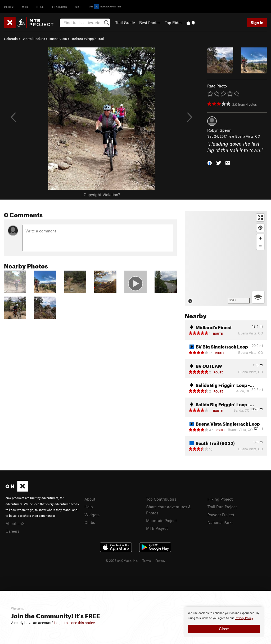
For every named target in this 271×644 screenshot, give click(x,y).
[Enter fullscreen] (260, 217)
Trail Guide (125, 23)
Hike (40, 6)
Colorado (11, 39)
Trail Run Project (222, 507)
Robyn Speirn (219, 130)
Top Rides (173, 23)
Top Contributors (161, 499)
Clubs (90, 522)
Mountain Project (161, 521)
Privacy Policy (244, 618)
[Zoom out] (260, 246)
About (90, 499)
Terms (147, 561)
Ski (78, 6)
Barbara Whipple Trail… (89, 39)
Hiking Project (220, 499)
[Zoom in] (260, 238)
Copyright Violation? (102, 195)
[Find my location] (260, 228)
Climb (9, 6)
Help (89, 507)
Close (224, 629)
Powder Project (221, 515)
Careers (12, 531)
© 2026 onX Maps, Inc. (122, 561)
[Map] (226, 258)
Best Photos (150, 23)
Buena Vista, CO (248, 136)
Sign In (257, 23)
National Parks (220, 522)
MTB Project (157, 528)
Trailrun (60, 6)
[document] (224, 622)
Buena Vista (58, 39)
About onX (15, 523)
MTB (25, 6)
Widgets (92, 515)
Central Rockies (33, 39)
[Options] (258, 297)
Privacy (160, 561)
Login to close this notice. (75, 623)
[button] (210, 163)
